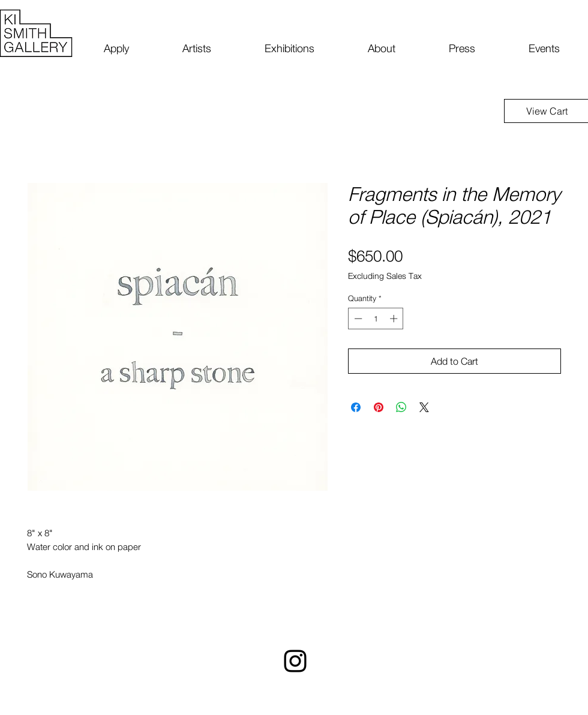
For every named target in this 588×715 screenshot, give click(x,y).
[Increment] (395, 319)
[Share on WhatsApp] (401, 407)
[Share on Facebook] (356, 407)
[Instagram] (295, 661)
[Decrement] (357, 319)
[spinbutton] (376, 319)
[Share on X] (424, 407)
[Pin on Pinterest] (379, 407)
